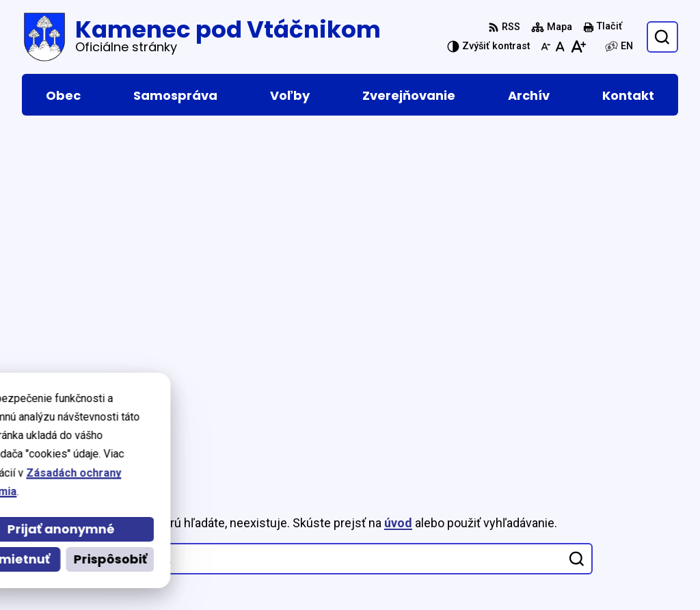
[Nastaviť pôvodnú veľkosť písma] (560, 47)
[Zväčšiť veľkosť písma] (578, 47)
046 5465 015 (557, 508)
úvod (398, 191)
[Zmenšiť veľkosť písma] (546, 47)
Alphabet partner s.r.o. (209, 417)
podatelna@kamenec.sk (586, 574)
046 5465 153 (557, 558)
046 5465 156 (557, 541)
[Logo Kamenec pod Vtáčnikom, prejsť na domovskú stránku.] (201, 37)
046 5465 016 (557, 525)
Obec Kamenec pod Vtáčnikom (181, 431)
